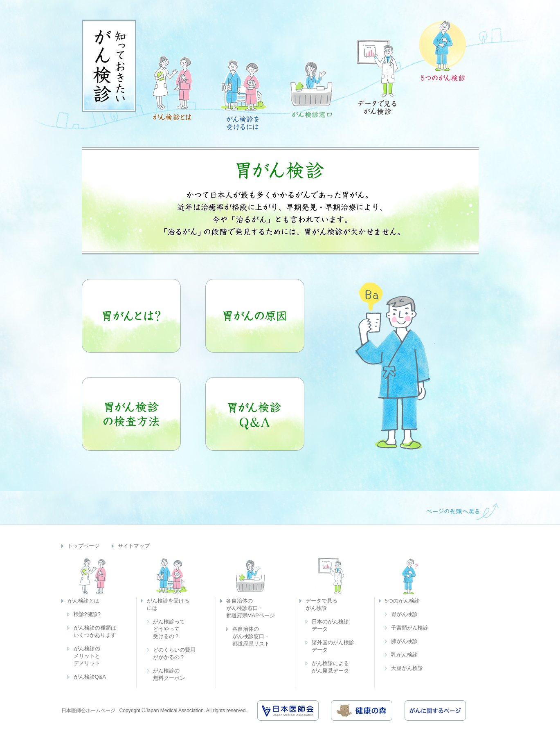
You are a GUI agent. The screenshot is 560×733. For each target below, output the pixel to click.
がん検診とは (83, 601)
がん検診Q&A (90, 677)
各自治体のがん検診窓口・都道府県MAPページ (251, 608)
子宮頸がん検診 (410, 628)
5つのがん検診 (402, 601)
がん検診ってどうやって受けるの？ (169, 629)
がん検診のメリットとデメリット (87, 656)
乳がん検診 (404, 655)
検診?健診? (87, 614)
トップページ (83, 546)
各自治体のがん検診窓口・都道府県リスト (251, 636)
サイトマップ (134, 546)
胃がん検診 (404, 614)
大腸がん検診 (407, 668)
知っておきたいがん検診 (109, 66)
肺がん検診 (404, 641)
